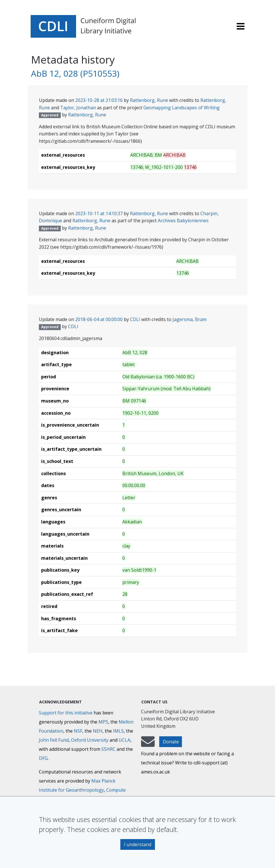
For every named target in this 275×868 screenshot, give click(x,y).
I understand (138, 844)
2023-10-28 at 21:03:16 (99, 100)
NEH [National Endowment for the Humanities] (98, 731)
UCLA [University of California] (124, 740)
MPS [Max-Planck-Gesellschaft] (103, 722)
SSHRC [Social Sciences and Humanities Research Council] (108, 749)
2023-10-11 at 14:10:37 (99, 213)
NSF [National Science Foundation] (78, 731)
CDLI (135, 319)
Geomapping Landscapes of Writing (181, 108)
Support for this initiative (66, 713)
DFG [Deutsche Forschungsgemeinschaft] (43, 758)
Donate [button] (171, 742)
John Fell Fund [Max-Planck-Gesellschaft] (54, 740)
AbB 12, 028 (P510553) (75, 73)
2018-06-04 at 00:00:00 (99, 319)
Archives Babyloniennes (183, 221)
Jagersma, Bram (190, 319)
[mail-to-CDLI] (148, 744)
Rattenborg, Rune (149, 100)
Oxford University (90, 740)
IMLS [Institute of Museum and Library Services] (118, 731)
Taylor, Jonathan (78, 108)
